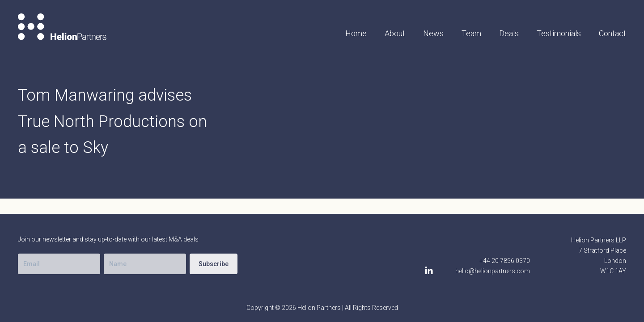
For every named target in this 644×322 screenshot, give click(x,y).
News (433, 33)
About (395, 33)
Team (471, 33)
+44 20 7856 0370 (505, 261)
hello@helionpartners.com (493, 271)
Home (356, 33)
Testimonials (559, 33)
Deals (509, 33)
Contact (612, 33)
